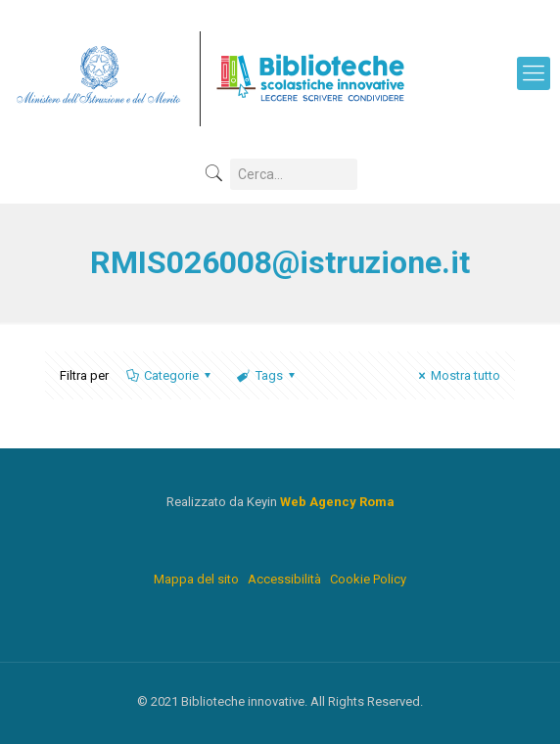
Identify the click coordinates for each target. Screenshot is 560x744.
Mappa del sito (196, 579)
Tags (267, 375)
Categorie (170, 375)
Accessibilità (284, 579)
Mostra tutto (457, 375)
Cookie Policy (368, 579)
